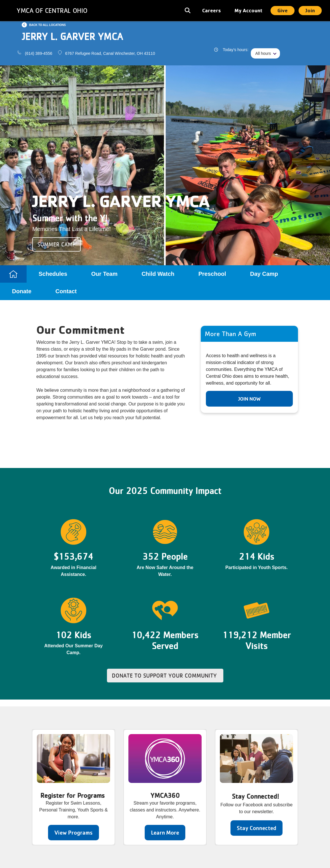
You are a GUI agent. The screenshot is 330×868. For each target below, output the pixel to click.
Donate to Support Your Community (165, 676)
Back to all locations (47, 25)
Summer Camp (56, 244)
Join (310, 10)
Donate (22, 291)
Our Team (104, 274)
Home (13, 274)
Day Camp (264, 274)
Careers (211, 10)
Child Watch (158, 274)
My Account (249, 10)
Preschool (212, 274)
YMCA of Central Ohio (52, 10)
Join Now (249, 399)
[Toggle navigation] (188, 11)
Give (283, 10)
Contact (66, 291)
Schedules (53, 274)
